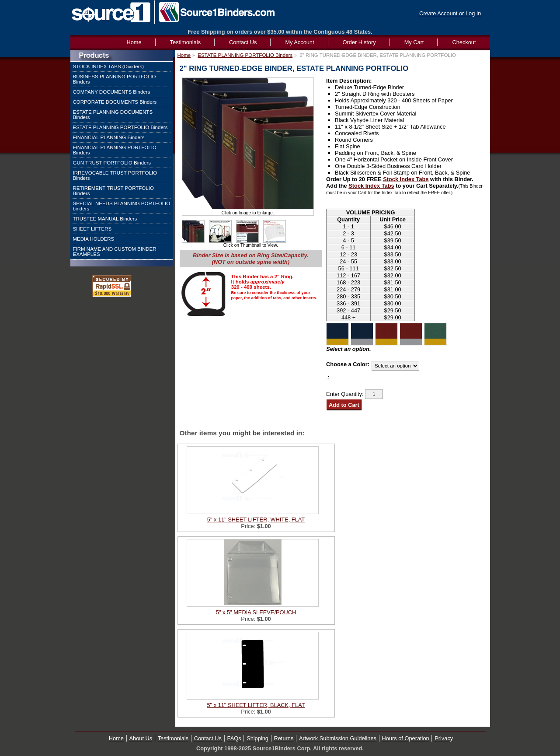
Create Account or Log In (450, 13)
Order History (359, 42)
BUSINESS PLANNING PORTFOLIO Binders (115, 79)
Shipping (257, 738)
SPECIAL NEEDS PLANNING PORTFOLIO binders (122, 206)
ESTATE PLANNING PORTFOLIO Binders (120, 127)
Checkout (464, 42)
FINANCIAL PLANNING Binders (109, 137)
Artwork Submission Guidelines (338, 738)
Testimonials (185, 42)
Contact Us (243, 42)
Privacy (444, 738)
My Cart (414, 42)
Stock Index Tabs (406, 179)
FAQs (234, 738)
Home (184, 55)
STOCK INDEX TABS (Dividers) (109, 66)
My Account (299, 42)
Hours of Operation (406, 738)
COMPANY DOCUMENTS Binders (112, 92)
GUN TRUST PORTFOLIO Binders (112, 163)
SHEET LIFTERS (92, 229)
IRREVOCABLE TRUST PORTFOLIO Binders (115, 175)
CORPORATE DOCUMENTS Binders (115, 102)
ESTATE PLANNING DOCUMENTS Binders (113, 115)
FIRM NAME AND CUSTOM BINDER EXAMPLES (115, 252)
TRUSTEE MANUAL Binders (105, 219)
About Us (141, 738)
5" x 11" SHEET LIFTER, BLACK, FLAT (256, 705)
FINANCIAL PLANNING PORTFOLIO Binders (115, 150)
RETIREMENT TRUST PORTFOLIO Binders (113, 191)
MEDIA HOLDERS (94, 239)
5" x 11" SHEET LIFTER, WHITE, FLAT (256, 520)
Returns (284, 738)
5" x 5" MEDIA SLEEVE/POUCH (256, 612)
